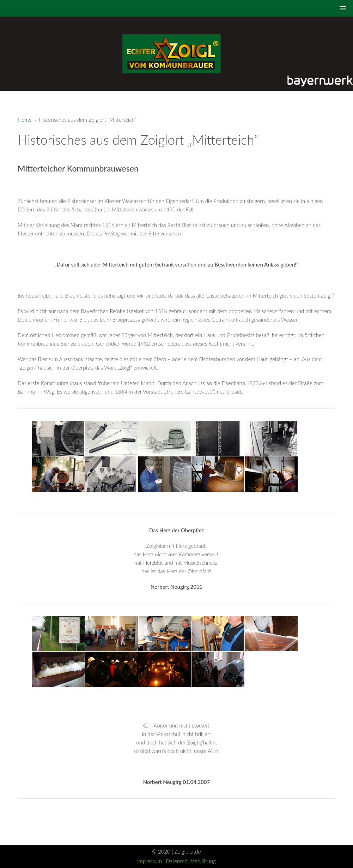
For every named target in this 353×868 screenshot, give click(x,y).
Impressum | (152, 861)
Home (25, 120)
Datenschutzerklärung (191, 861)
